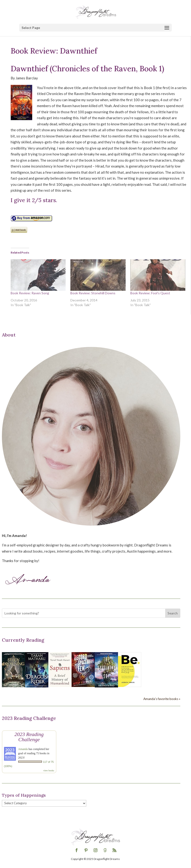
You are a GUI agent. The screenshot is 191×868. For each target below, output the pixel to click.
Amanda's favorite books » (162, 699)
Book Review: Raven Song (30, 293)
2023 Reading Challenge (29, 737)
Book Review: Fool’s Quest (150, 293)
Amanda (23, 749)
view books (49, 770)
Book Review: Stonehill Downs (93, 293)
